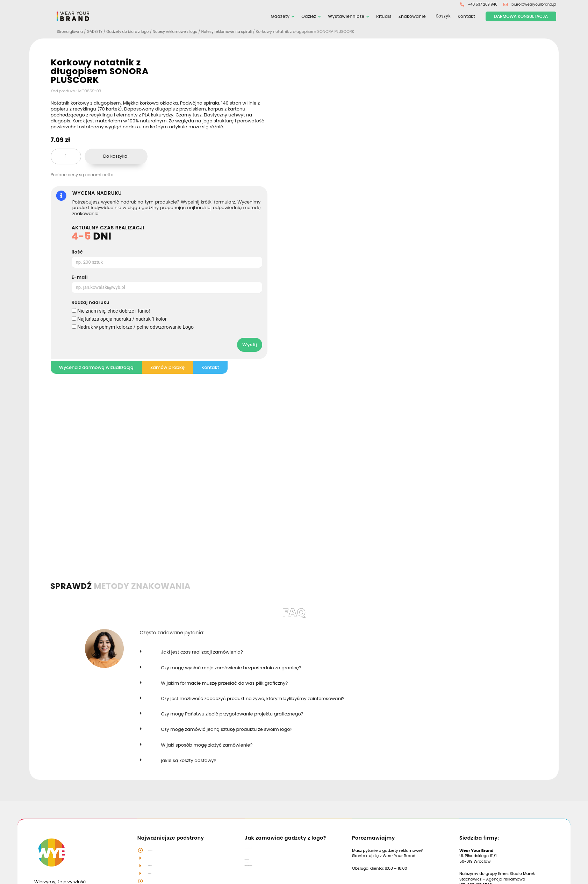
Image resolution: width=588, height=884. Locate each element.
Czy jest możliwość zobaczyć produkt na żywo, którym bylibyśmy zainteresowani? (253, 699)
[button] (323, 657)
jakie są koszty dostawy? (189, 761)
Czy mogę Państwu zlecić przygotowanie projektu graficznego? (232, 714)
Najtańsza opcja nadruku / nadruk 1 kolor (122, 319)
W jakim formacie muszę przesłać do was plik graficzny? (225, 683)
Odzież (309, 17)
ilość (77, 253)
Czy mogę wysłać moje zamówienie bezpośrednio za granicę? (231, 668)
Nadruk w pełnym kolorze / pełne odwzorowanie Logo (135, 327)
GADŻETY (98, 32)
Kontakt (466, 17)
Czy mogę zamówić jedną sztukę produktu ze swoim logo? (227, 730)
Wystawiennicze (346, 17)
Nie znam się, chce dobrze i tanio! (114, 311)
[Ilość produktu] (66, 157)
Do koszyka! (116, 156)
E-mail (80, 278)
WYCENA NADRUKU (97, 194)
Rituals (384, 17)
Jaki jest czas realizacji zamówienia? (202, 653)
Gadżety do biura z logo (133, 32)
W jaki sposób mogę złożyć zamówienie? (207, 745)
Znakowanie (412, 17)
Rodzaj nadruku (91, 303)
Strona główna (71, 32)
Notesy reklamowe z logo (184, 32)
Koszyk (442, 17)
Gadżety (280, 17)
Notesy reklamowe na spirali (240, 32)
